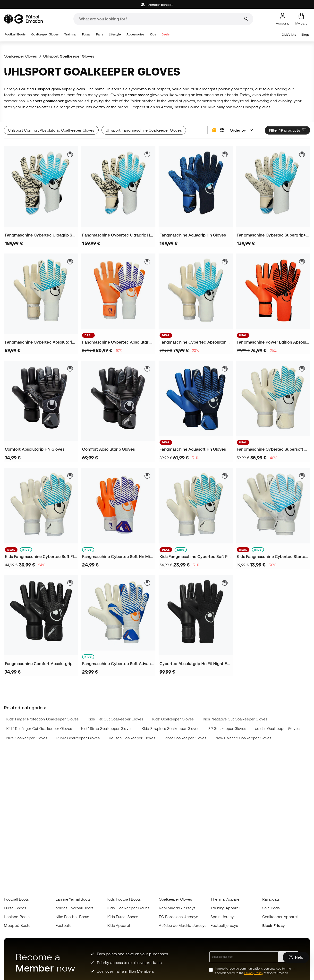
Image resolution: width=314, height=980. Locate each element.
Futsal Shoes (15, 908)
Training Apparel (225, 908)
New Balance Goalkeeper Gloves (243, 738)
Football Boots (15, 34)
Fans (100, 34)
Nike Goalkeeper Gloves (27, 738)
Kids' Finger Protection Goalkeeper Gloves (42, 719)
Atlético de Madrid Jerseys (183, 925)
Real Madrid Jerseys (177, 908)
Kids (153, 34)
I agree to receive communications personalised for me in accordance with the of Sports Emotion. (255, 971)
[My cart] (301, 19)
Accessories (135, 34)
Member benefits (157, 5)
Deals (165, 34)
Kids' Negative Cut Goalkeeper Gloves (235, 719)
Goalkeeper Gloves (45, 34)
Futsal (86, 34)
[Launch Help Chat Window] (296, 957)
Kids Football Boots (124, 899)
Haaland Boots (17, 917)
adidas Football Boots (75, 908)
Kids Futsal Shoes (123, 917)
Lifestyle (115, 34)
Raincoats (271, 899)
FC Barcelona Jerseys (178, 917)
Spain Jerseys (223, 917)
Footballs (64, 925)
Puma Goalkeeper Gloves (78, 738)
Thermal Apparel (225, 899)
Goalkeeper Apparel (280, 917)
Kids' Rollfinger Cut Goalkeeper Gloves (39, 729)
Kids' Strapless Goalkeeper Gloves (170, 729)
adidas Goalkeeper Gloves (277, 729)
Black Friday (273, 925)
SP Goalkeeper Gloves (227, 729)
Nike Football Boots (72, 917)
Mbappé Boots (17, 925)
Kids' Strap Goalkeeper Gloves (107, 729)
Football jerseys (224, 925)
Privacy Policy (254, 973)
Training (70, 34)
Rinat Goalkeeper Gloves (185, 738)
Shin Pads (271, 908)
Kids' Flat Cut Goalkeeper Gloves (115, 719)
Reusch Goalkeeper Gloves (132, 738)
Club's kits (289, 35)
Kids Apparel (119, 925)
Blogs (305, 35)
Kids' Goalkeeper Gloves (173, 719)
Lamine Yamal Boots (73, 899)
